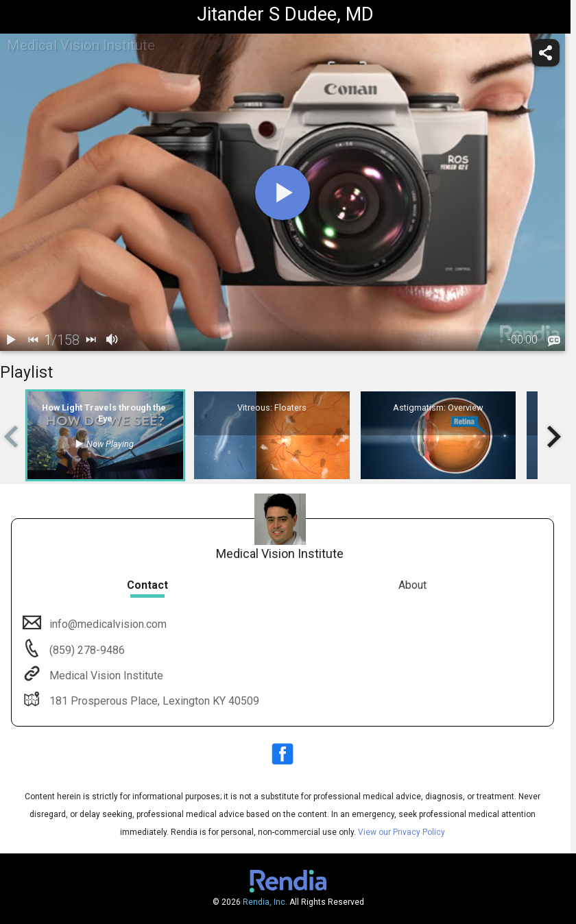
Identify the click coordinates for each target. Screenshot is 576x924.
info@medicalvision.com (107, 624)
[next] (91, 340)
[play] (283, 193)
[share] (546, 53)
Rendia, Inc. (265, 902)
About (412, 585)
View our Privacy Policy (401, 832)
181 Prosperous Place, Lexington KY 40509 (153, 701)
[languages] (554, 341)
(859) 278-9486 (86, 650)
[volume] (112, 340)
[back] (33, 340)
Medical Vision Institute (105, 676)
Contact (147, 585)
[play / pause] (11, 340)
